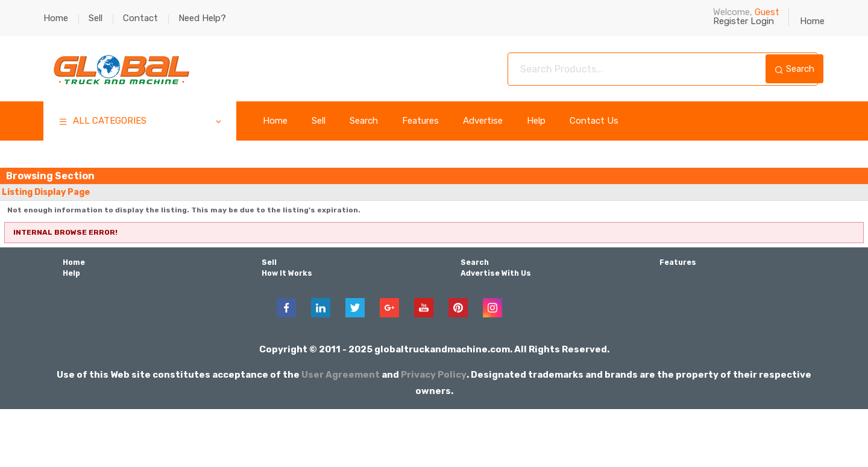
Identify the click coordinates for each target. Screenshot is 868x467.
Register (731, 21)
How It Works (287, 273)
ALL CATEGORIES (141, 122)
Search (794, 69)
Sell (96, 18)
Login (762, 21)
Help (536, 121)
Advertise (483, 121)
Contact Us (594, 121)
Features (420, 121)
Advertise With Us (496, 273)
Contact (140, 18)
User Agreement (341, 375)
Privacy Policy (434, 375)
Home (56, 18)
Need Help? (202, 18)
